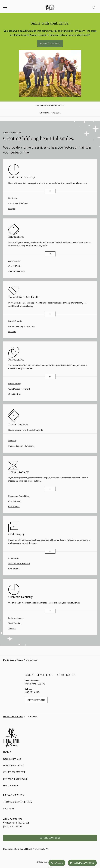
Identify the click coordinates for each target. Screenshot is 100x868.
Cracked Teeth (15, 266)
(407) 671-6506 (53, 113)
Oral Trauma (14, 506)
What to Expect (14, 772)
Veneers (12, 628)
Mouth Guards (15, 321)
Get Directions (36, 700)
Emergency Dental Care (19, 496)
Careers (9, 809)
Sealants (12, 331)
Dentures (13, 198)
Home (7, 752)
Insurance (11, 785)
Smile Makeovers (16, 618)
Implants (12, 441)
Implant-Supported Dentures (21, 446)
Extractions (13, 558)
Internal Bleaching (16, 271)
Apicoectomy (14, 261)
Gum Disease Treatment (19, 389)
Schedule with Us (50, 43)
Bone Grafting (15, 384)
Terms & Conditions (18, 802)
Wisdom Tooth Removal (19, 563)
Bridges (12, 208)
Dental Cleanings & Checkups (22, 326)
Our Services (12, 759)
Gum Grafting (15, 394)
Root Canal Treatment (18, 203)
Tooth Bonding (15, 623)
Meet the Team (13, 765)
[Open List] (50, 191)
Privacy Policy (14, 795)
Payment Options (15, 779)
